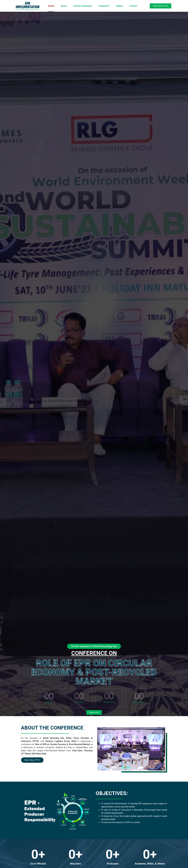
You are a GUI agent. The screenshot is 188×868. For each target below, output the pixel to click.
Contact (133, 6)
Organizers (104, 6)
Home (51, 6)
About (64, 6)
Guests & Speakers (83, 6)
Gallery (119, 6)
